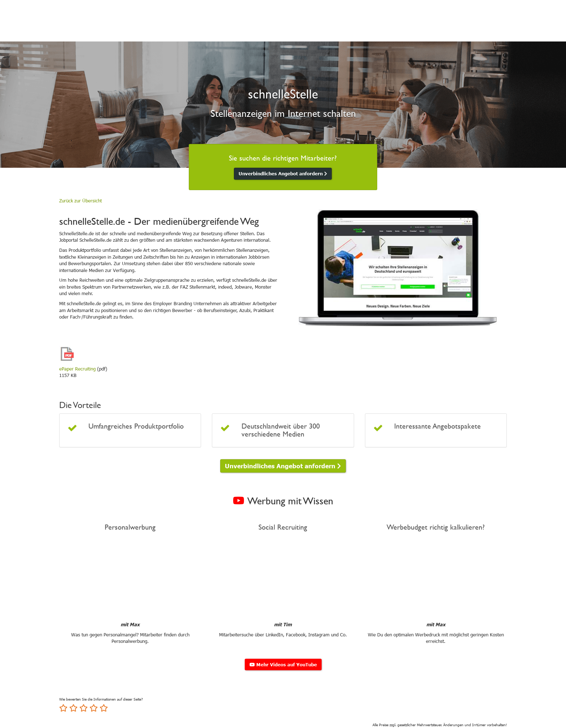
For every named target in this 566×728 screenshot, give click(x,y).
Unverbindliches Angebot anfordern (283, 174)
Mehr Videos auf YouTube (283, 665)
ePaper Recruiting (77, 369)
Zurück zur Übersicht (80, 201)
